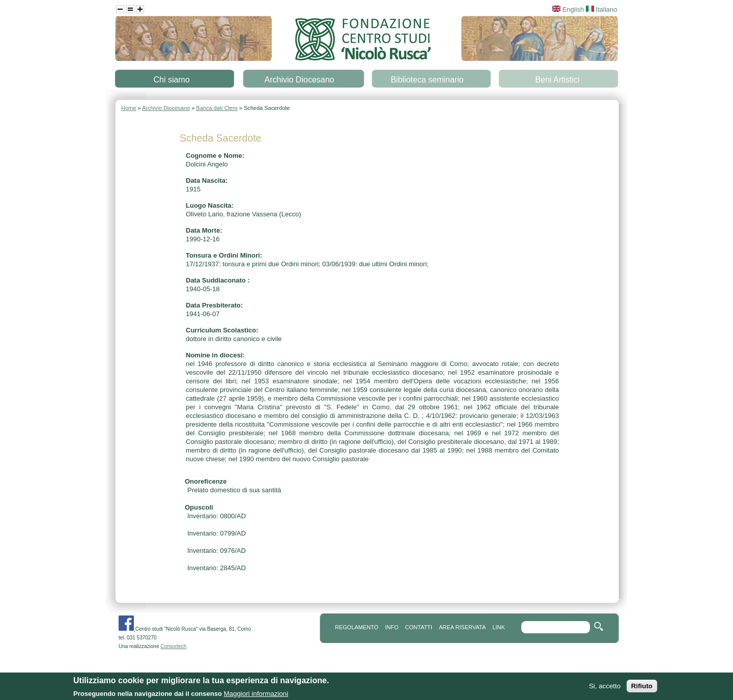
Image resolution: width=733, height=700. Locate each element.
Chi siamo (171, 80)
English (568, 9)
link (498, 627)
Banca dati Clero (217, 108)
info (391, 627)
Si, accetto (605, 687)
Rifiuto (642, 687)
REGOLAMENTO (357, 627)
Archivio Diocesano (300, 80)
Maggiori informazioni (256, 695)
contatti (419, 627)
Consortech (173, 646)
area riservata (462, 627)
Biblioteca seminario (427, 80)
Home (129, 108)
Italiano (602, 9)
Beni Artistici (557, 80)
